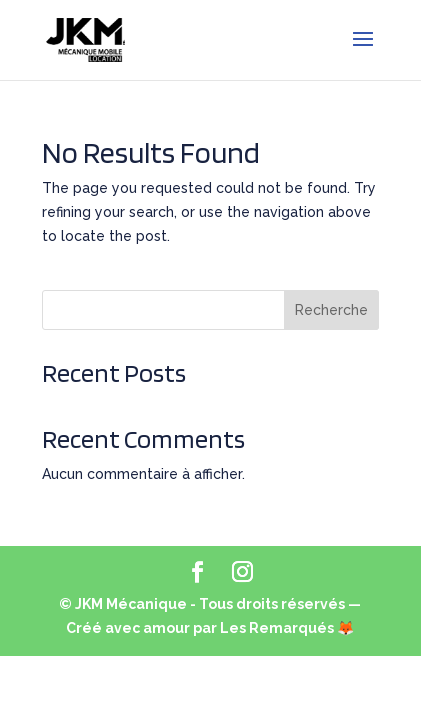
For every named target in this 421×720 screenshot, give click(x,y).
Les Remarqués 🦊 (287, 628)
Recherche (331, 310)
